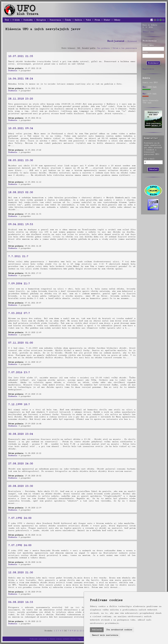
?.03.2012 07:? (19, 313)
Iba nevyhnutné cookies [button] (119, 630)
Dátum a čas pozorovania (125, 48)
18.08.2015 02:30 (21, 192)
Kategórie (41, 20)
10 (75, 631)
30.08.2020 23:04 (21, 434)
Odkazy (117, 20)
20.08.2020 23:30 (21, 486)
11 (78, 631)
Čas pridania (103, 48)
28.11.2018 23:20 (21, 99)
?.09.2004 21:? (19, 283)
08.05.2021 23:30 (21, 160)
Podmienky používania (38, 639)
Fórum (97, 20)
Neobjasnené (116, 41)
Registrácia (148, 69)
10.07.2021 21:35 (21, 56)
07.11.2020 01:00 (21, 343)
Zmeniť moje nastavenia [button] (105, 635)
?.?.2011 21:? (18, 256)
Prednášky (28, 20)
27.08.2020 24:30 (21, 464)
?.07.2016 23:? (19, 372)
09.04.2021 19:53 (21, 224)
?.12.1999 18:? (19, 404)
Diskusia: (13, 71)
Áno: (144, 87)
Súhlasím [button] (97, 630)
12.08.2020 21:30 (21, 572)
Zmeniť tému (148, 32)
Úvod (7, 20)
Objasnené (132, 41)
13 (83, 631)
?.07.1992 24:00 (20, 518)
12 (80, 631)
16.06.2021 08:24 (21, 79)
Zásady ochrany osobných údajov (63, 639)
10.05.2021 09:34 (21, 128)
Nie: (144, 94)
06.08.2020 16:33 (21, 602)
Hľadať (107, 20)
